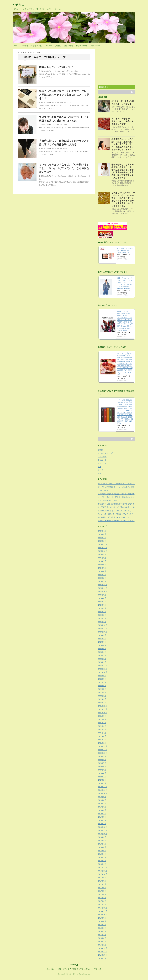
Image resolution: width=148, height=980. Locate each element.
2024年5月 (102, 608)
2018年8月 (102, 841)
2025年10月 (102, 551)
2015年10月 (102, 955)
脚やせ (100, 470)
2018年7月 (102, 844)
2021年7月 (102, 723)
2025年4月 (102, 571)
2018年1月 (102, 864)
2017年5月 (102, 891)
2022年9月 (102, 676)
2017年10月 (102, 874)
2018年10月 (102, 834)
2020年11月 (102, 750)
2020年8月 (102, 760)
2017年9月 (102, 878)
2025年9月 (102, 554)
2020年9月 (102, 756)
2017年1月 (102, 904)
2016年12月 (102, 908)
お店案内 (58, 46)
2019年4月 (102, 814)
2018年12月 (102, 827)
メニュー (49, 46)
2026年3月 (102, 534)
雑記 (67, 71)
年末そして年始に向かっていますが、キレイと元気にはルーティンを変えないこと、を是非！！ (64, 95)
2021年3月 (102, 736)
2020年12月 (102, 746)
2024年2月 (102, 618)
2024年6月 (102, 605)
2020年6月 (102, 766)
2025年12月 (102, 544)
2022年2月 (102, 699)
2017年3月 (102, 898)
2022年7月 (102, 682)
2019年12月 (102, 787)
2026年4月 (102, 531)
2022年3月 (102, 696)
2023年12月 (102, 625)
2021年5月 (102, 729)
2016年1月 (102, 945)
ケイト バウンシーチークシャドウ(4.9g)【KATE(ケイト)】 (125, 251)
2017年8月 (102, 881)
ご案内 (100, 450)
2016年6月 (102, 928)
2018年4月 (102, 854)
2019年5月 (102, 810)
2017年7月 (102, 884)
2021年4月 (102, 733)
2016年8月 (102, 921)
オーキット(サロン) (58, 71)
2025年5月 (102, 568)
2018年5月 (102, 851)
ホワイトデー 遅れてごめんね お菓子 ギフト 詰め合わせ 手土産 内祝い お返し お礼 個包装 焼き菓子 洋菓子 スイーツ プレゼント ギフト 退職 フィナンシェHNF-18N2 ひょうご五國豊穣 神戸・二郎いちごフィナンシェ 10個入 (125, 364)
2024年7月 (102, 602)
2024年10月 (102, 591)
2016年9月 (102, 918)
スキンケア (56, 125)
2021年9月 (102, 716)
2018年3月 (102, 857)
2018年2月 (102, 861)
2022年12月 (102, 666)
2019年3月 (102, 817)
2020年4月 (102, 773)
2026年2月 (102, 538)
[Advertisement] (119, 66)
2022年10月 (102, 672)
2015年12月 (102, 948)
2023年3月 (102, 655)
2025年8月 (102, 558)
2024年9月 (102, 595)
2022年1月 (102, 703)
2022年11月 (102, 669)
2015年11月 (102, 952)
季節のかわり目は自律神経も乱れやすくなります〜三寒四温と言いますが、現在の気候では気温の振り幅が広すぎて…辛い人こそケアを (116, 507)
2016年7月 (102, 925)
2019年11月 (102, 790)
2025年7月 (102, 561)
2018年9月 (102, 837)
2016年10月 (102, 915)
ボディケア (102, 463)
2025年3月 (102, 575)
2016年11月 (102, 911)
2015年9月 (102, 958)
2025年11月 (102, 548)
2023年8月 (102, 639)
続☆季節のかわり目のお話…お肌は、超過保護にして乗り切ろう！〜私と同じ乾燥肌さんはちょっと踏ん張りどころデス (122, 144)
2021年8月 (102, 719)
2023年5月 (102, 649)
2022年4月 (102, 692)
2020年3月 (102, 777)
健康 (62, 102)
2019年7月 (102, 803)
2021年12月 (102, 706)
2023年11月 (102, 628)
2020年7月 (102, 763)
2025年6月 (102, 565)
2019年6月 (102, 807)
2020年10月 (102, 753)
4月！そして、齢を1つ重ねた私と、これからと (116, 484)
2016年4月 (102, 935)
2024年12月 (102, 585)
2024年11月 (102, 588)
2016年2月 (102, 941)
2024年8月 (102, 598)
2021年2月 (102, 740)
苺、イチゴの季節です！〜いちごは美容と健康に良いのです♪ (122, 121)
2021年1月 (102, 743)
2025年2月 (102, 578)
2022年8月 (102, 679)
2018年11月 (102, 830)
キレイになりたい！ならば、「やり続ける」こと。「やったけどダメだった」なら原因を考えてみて (64, 168)
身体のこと (67, 102)
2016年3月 (102, 938)
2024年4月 (102, 612)
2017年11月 (102, 871)
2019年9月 (102, 797)
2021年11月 (102, 709)
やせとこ (18, 5)
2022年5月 (102, 689)
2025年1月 (102, 581)
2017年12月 (102, 867)
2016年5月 (102, 931)
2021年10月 (102, 713)
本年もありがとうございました (56, 67)
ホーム (17, 46)
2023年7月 (102, 642)
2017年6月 (102, 888)
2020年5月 (102, 770)
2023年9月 (102, 635)
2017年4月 (102, 894)
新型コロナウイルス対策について (88, 46)
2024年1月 (102, 622)
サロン (71, 71)
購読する (103, 87)
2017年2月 (102, 901)
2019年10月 (102, 793)
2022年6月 (102, 686)
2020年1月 (102, 783)
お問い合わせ (68, 46)
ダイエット (56, 102)
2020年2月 (102, 780)
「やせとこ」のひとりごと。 (32, 46)
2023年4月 (102, 652)
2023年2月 (102, 659)
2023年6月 (102, 645)
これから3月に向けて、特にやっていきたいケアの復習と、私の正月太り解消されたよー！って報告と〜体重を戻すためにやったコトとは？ (116, 517)
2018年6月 (102, 847)
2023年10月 (102, 632)
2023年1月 (102, 662)
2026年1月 (102, 541)
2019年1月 (102, 824)
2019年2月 (102, 820)
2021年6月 (102, 726)
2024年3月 (102, 615)
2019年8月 (102, 800)
